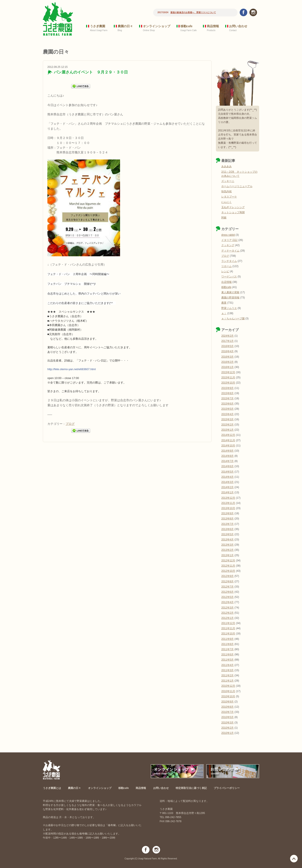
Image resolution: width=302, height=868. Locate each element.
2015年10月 (228, 383)
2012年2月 (227, 613)
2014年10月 (228, 446)
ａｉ (224, 313)
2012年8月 (227, 581)
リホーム (226, 266)
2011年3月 (227, 670)
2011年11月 (228, 628)
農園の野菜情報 (230, 298)
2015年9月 (227, 388)
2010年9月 (227, 702)
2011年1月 (227, 681)
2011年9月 (227, 639)
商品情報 (213, 26)
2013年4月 (227, 540)
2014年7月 (227, 461)
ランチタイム (229, 261)
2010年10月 (228, 696)
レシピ (225, 271)
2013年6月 (227, 529)
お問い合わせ (238, 26)
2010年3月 (227, 723)
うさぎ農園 (98, 26)
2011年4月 (227, 665)
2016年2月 (227, 362)
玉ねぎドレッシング (233, 207)
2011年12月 (228, 623)
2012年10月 (228, 571)
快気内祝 (226, 191)
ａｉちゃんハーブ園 (233, 319)
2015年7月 (227, 398)
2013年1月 (227, 555)
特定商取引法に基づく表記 (191, 788)
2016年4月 (227, 351)
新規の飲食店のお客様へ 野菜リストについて (193, 12)
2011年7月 (227, 649)
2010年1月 (227, 733)
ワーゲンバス (229, 277)
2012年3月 (227, 608)
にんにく (226, 202)
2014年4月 (227, 477)
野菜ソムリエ (229, 308)
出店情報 (226, 282)
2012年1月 (227, 618)
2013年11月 (228, 503)
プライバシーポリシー (227, 788)
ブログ (70, 424)
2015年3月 (227, 419)
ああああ (226, 166)
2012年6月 (227, 592)
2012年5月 (227, 597)
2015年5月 (227, 409)
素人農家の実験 (230, 292)
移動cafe (186, 26)
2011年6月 (227, 655)
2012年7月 (227, 587)
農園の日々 (125, 26)
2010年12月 (228, 686)
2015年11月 (228, 377)
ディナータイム (230, 251)
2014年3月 (227, 482)
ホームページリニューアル (237, 186)
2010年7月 (227, 712)
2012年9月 (227, 576)
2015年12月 (228, 372)
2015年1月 (227, 430)
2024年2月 (227, 336)
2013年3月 (227, 545)
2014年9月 (227, 451)
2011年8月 (227, 644)
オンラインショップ (157, 26)
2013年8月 (227, 519)
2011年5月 (227, 660)
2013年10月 (228, 508)
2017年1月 (227, 341)
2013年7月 (227, 524)
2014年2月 (227, 487)
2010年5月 (227, 717)
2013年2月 (227, 550)
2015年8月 (227, 393)
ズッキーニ (228, 181)
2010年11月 (228, 691)
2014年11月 (228, 440)
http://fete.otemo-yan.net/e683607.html (71, 369)
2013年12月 (228, 498)
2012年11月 (228, 566)
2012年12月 (228, 561)
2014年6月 (227, 466)
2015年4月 (227, 414)
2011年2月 (227, 675)
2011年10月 (228, 634)
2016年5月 (227, 346)
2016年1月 (227, 367)
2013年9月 (227, 513)
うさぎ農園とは (52, 788)
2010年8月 (227, 707)
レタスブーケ (229, 197)
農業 (224, 303)
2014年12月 (228, 435)
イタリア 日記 (229, 240)
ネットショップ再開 (233, 212)
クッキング (228, 245)
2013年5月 (227, 534)
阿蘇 (224, 218)
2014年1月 (227, 492)
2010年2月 (227, 728)
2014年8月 (227, 456)
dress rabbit (228, 235)
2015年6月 (227, 404)
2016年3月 (227, 357)
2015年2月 (227, 425)
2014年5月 (227, 472)
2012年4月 (227, 602)
